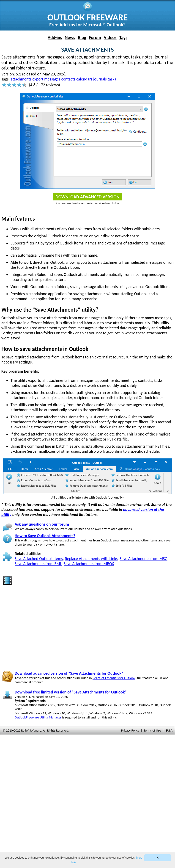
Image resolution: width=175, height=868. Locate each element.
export (38, 79)
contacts (68, 79)
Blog (82, 37)
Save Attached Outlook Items (39, 559)
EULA (169, 730)
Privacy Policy (130, 730)
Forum (95, 37)
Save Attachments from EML (38, 564)
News (70, 37)
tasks (112, 79)
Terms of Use (152, 730)
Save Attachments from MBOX (89, 564)
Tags (123, 37)
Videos (110, 37)
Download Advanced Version (87, 197)
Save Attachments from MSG (144, 559)
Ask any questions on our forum (42, 524)
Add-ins (55, 37)
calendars (84, 79)
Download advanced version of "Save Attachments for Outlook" (69, 673)
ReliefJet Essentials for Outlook (114, 678)
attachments (21, 79)
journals (100, 79)
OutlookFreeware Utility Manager (38, 717)
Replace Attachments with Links (91, 559)
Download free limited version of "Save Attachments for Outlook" (71, 692)
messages (52, 79)
